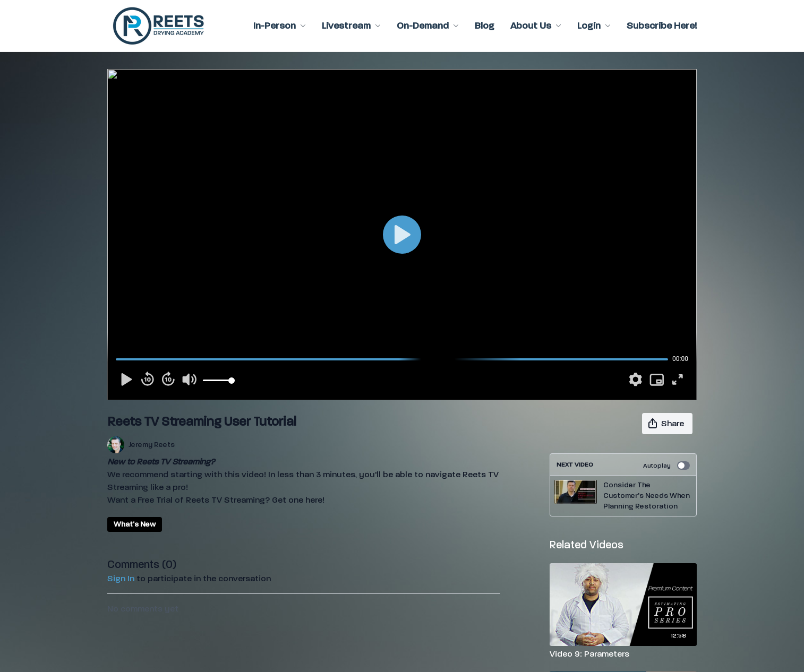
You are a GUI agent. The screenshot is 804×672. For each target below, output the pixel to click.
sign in (121, 578)
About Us (536, 26)
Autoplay (666, 466)
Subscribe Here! (662, 26)
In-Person (280, 26)
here (314, 500)
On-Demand (428, 26)
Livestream (351, 26)
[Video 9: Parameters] (623, 654)
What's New (135, 524)
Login (594, 26)
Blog (485, 26)
